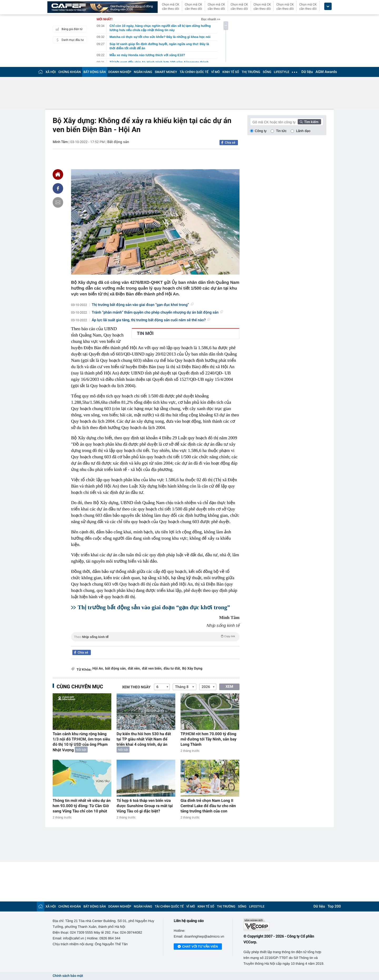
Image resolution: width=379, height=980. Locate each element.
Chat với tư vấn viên (198, 947)
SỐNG (267, 72)
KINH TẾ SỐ (231, 72)
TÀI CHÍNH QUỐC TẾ (194, 72)
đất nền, (134, 669)
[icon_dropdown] (328, 6)
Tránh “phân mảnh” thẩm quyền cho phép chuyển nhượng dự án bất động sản (158, 313)
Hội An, (98, 669)
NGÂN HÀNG (143, 72)
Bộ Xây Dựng (192, 669)
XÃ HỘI (51, 72)
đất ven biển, (152, 669)
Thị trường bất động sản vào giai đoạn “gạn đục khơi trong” (143, 305)
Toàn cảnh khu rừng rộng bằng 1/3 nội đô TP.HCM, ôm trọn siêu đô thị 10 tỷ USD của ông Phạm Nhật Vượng (81, 742)
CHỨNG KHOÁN (70, 72)
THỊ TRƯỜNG (251, 72)
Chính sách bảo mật (68, 976)
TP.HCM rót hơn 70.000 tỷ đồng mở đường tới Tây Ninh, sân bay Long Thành (208, 739)
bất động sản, (116, 669)
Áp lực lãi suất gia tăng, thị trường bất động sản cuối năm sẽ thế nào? (151, 320)
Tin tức (281, 131)
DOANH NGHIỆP (120, 72)
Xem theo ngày (136, 687)
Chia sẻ (230, 143)
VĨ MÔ (215, 72)
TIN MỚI (145, 334)
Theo (155, 636)
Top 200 (334, 906)
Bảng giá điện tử (68, 29)
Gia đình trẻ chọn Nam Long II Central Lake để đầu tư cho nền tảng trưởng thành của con (208, 806)
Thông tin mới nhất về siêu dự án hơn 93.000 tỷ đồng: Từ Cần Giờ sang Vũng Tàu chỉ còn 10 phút (82, 806)
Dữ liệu (307, 72)
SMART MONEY (166, 72)
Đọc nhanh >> (211, 19)
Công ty (261, 131)
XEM (229, 687)
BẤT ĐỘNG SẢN (95, 72)
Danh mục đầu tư (69, 40)
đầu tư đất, (172, 669)
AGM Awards (326, 72)
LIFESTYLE (282, 72)
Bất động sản (118, 142)
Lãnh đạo (303, 131)
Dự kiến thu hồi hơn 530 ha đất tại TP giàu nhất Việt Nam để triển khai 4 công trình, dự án (144, 739)
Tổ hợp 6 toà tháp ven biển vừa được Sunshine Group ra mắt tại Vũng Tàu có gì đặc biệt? (145, 806)
